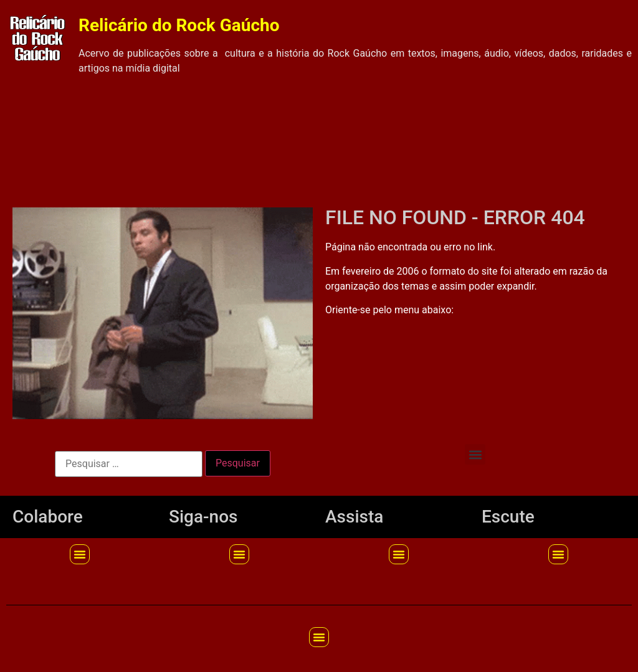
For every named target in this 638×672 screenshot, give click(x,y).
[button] (475, 454)
